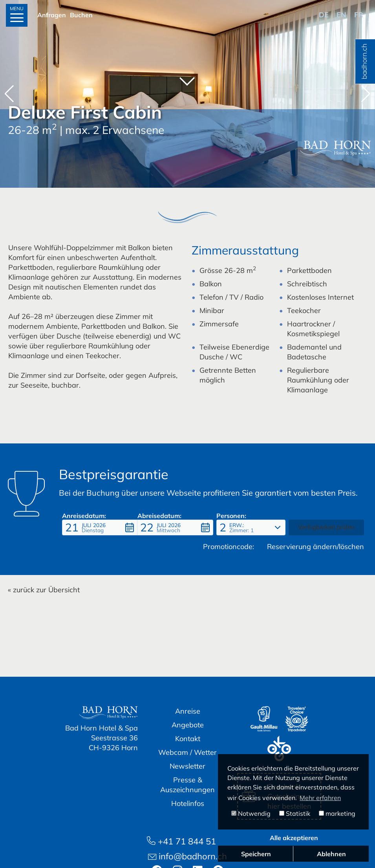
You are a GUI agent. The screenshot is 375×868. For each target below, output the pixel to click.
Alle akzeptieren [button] (294, 838)
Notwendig (251, 813)
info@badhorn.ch (187, 856)
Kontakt (188, 739)
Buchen (81, 15)
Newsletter (187, 766)
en (341, 15)
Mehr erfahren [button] (320, 798)
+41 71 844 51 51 (188, 841)
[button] (366, 94)
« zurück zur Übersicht (44, 590)
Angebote (188, 725)
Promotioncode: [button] (224, 547)
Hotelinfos (188, 803)
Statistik (295, 813)
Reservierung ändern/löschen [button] (312, 547)
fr (359, 15)
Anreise (188, 711)
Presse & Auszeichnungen (187, 785)
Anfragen (52, 15)
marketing (337, 813)
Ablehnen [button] (331, 854)
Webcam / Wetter (187, 752)
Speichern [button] (256, 854)
